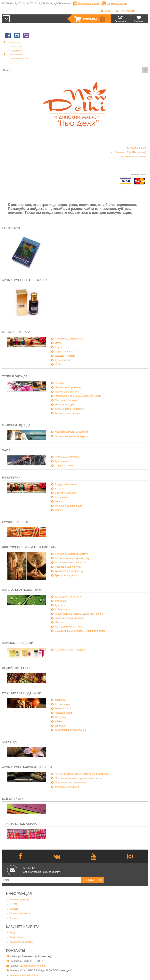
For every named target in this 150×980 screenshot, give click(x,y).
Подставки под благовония (71, 782)
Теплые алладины (66, 404)
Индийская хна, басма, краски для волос (79, 614)
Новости (12, 909)
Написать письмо (88, 3)
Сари (6, 450)
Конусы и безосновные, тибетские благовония (82, 774)
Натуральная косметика (22, 590)
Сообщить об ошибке (19, 942)
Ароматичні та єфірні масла (25, 280)
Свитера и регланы (66, 400)
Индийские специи (18, 668)
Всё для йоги (13, 799)
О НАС (11, 904)
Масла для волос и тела (69, 627)
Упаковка (60, 700)
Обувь (58, 343)
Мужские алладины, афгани (71, 432)
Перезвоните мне (117, 3)
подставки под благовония (70, 730)
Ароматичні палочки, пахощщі (27, 767)
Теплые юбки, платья (67, 413)
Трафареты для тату (67, 575)
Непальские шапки (66, 392)
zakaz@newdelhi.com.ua (33, 966)
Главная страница (18, 899)
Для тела (60, 605)
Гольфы (60, 383)
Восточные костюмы (67, 457)
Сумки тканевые (15, 522)
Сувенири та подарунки (22, 693)
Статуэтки (61, 717)
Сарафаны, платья (66, 351)
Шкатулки (61, 726)
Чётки (58, 721)
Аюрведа (9, 742)
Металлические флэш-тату (71, 562)
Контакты (13, 918)
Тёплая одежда (15, 376)
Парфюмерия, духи (18, 643)
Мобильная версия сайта (24, 975)
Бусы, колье (62, 497)
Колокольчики (63, 708)
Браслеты (61, 489)
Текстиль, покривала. (20, 824)
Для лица (60, 601)
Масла (59, 622)
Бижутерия (11, 477)
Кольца (59, 501)
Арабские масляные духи (70, 650)
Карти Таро (11, 228)
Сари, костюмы (64, 466)
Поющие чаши (63, 713)
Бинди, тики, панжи (66, 484)
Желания (139, 19)
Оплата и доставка (18, 914)
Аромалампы (63, 704)
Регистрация (15, 937)
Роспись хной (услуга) (68, 567)
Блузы (59, 347)
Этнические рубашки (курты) (72, 436)
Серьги (59, 510)
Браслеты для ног (65, 493)
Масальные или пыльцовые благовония (78, 778)
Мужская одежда (16, 425)
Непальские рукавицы (68, 387)
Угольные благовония (68, 787)
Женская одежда (16, 332)
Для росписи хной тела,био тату (29, 547)
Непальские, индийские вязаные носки (78, 396)
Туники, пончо (63, 360)
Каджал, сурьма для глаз (70, 618)
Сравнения (120, 19)
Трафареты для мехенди (70, 571)
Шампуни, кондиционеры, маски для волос (80, 631)
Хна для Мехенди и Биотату (71, 554)
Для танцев (62, 461)
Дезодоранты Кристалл (69, 597)
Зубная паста (63, 609)
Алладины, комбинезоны (70, 339)
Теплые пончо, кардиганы (70, 409)
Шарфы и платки (65, 356)
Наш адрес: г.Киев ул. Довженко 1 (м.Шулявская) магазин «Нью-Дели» (128, 152)
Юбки (58, 364)
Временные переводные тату (72, 558)
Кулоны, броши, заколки (69, 506)
